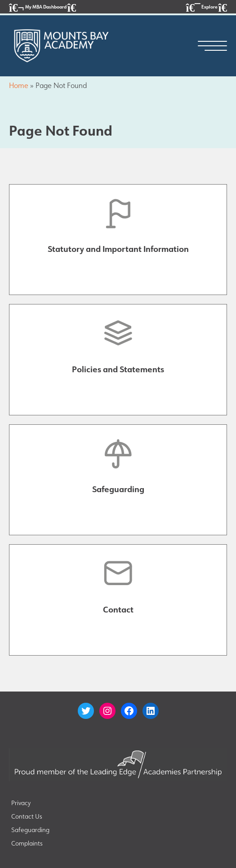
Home (19, 85)
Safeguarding (30, 830)
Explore (207, 7)
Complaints (27, 843)
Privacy (21, 803)
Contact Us (27, 816)
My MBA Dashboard (42, 7)
